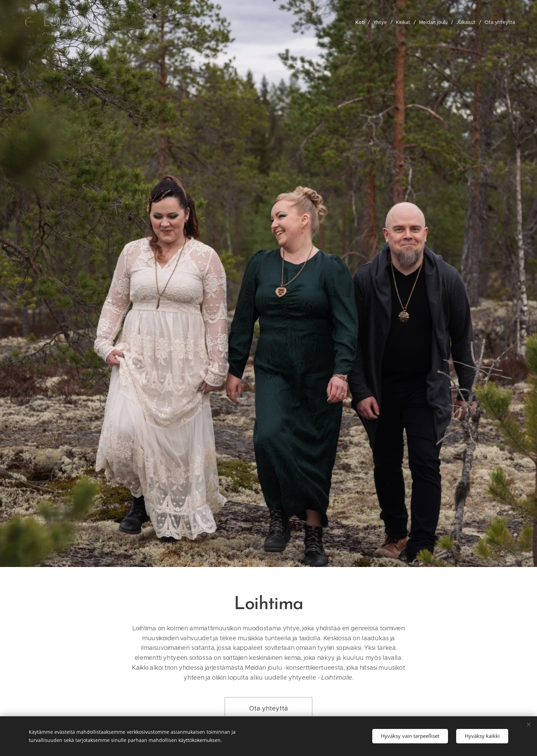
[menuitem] (361, 22)
